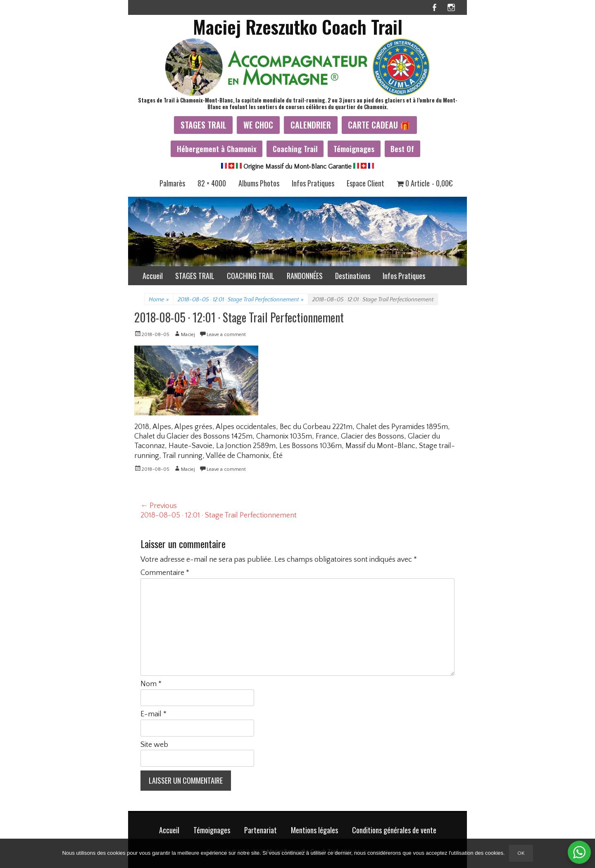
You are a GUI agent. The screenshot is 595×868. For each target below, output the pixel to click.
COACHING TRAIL (251, 276)
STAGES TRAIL (203, 125)
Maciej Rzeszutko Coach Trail (298, 27)
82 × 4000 (212, 183)
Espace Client (365, 183)
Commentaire (165, 573)
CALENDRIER (311, 125)
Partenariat (261, 830)
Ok (521, 853)
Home (159, 300)
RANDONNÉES (305, 276)
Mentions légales (314, 830)
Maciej (188, 335)
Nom (151, 684)
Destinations (353, 276)
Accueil (153, 276)
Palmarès (172, 183)
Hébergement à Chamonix (217, 149)
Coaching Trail (295, 149)
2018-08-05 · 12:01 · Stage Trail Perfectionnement (241, 300)
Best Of (402, 149)
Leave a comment (226, 335)
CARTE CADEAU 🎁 (379, 125)
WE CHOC (258, 125)
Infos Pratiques (313, 183)
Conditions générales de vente (394, 830)
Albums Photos (259, 183)
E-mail (154, 714)
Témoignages (354, 149)
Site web (154, 745)
